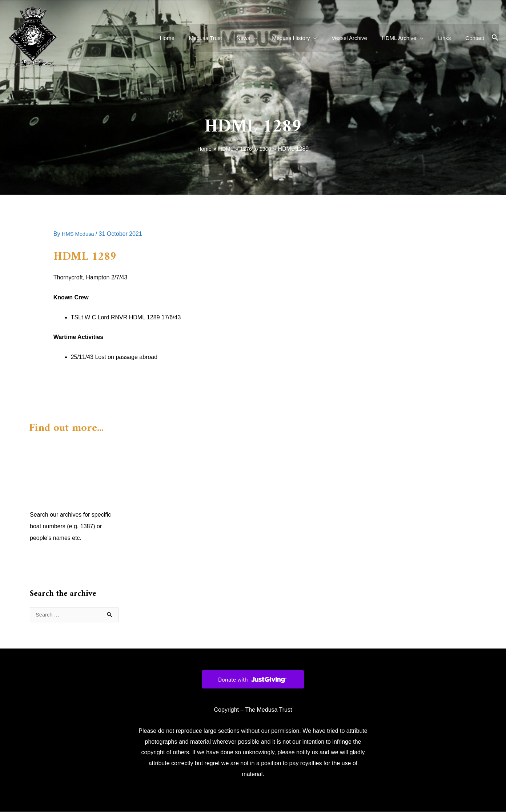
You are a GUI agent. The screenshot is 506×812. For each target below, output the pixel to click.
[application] (274, 38)
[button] (495, 38)
